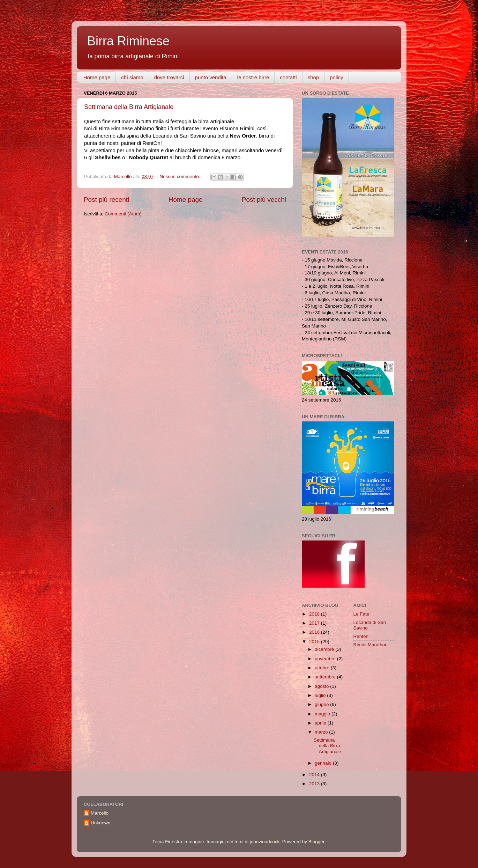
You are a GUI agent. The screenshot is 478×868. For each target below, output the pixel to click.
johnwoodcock (265, 842)
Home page (97, 77)
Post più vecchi (264, 200)
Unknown (100, 823)
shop (313, 77)
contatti (288, 77)
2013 (315, 784)
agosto (322, 686)
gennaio (324, 763)
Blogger (316, 842)
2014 (315, 775)
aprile (321, 723)
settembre (326, 677)
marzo (322, 732)
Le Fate (361, 614)
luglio (321, 695)
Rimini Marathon (371, 645)
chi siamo (132, 77)
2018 (315, 614)
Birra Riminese (128, 41)
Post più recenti (106, 200)
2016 (315, 632)
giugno (322, 704)
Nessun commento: (180, 176)
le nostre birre (253, 77)
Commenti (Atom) (123, 214)
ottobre (323, 668)
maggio (323, 714)
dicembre (325, 649)
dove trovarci (169, 77)
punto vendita (211, 77)
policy (336, 77)
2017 (315, 623)
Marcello (100, 813)
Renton (361, 636)
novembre (326, 659)
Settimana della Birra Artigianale (129, 107)
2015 (315, 642)
